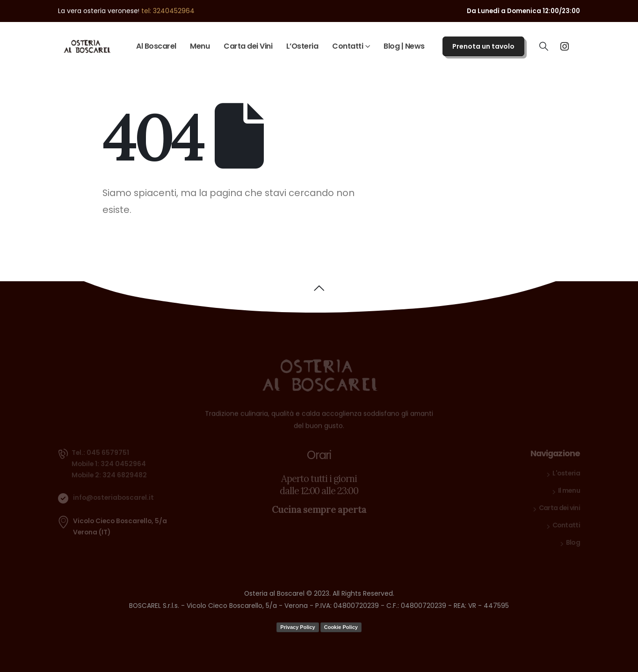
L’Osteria (302, 46)
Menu (200, 46)
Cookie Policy (341, 627)
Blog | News (404, 46)
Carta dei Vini (248, 46)
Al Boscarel (156, 46)
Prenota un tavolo (483, 46)
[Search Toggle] (544, 47)
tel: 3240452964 (168, 11)
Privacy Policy (298, 627)
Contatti (348, 46)
